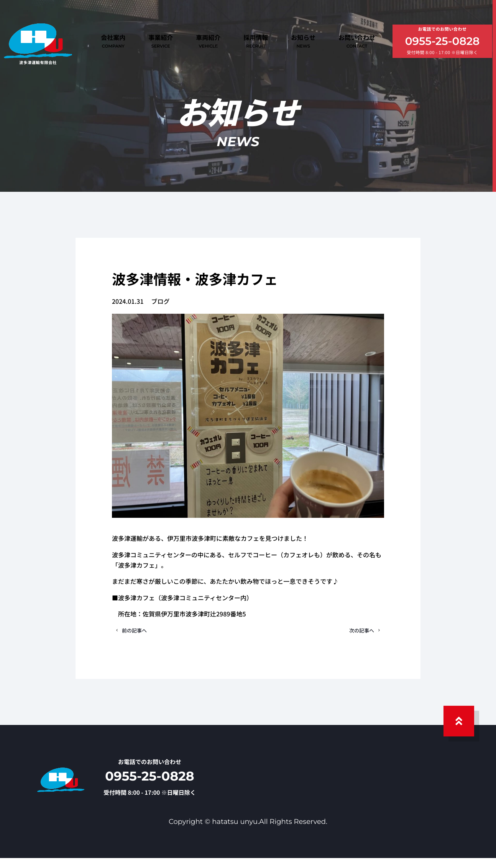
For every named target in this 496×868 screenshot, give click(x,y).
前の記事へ (141, 636)
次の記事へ (355, 636)
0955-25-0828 (442, 43)
